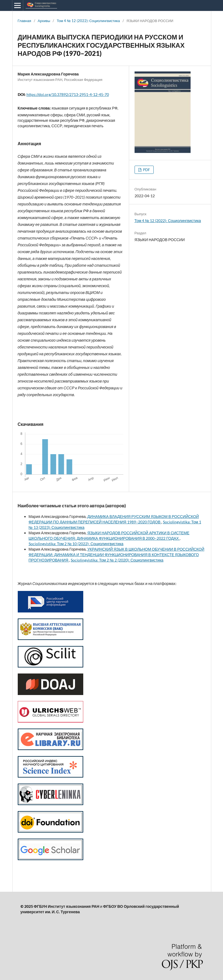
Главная (25, 21)
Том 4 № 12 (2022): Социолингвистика (88, 21)
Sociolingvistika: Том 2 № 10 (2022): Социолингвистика (76, 544)
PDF (146, 170)
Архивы (44, 21)
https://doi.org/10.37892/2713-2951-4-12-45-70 (68, 94)
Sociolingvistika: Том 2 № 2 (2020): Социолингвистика (117, 560)
